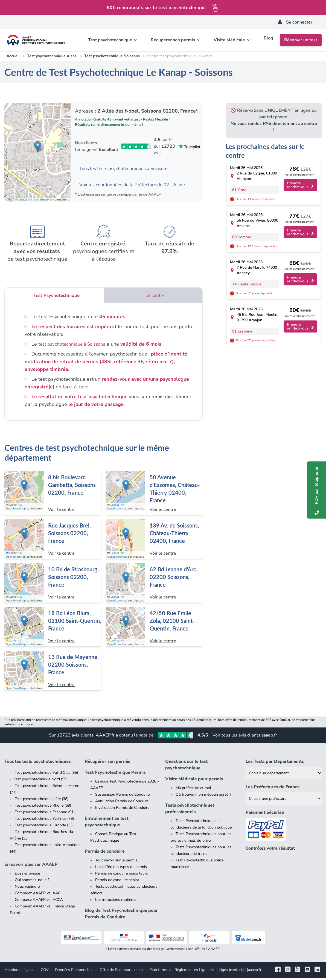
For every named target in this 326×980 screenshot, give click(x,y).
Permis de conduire (105, 853)
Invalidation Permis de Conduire (122, 809)
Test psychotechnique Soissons (112, 56)
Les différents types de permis (121, 868)
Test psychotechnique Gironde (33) (44, 827)
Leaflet (21, 201)
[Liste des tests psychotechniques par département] (284, 775)
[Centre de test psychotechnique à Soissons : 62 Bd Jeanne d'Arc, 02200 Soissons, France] (154, 584)
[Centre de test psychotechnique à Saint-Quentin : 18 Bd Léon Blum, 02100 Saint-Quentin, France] (53, 628)
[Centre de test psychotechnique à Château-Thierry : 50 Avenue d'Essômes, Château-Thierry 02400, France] (154, 495)
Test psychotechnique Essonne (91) (45, 814)
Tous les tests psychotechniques (38, 763)
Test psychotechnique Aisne (52, 56)
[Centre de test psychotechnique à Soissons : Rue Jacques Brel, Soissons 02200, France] (53, 541)
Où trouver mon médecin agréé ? (203, 796)
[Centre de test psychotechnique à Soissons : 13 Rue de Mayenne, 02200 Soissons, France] (53, 672)
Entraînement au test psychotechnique (107, 823)
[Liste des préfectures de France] (284, 800)
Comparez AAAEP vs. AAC (38, 895)
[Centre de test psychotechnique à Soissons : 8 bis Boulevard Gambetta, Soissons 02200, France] (53, 495)
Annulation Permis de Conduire (122, 803)
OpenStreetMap (43, 201)
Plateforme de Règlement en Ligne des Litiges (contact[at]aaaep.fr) (206, 971)
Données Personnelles (74, 971)
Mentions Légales (19, 971)
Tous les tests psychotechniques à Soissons (128, 169)
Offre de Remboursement (121, 971)
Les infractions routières (116, 901)
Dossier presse (27, 875)
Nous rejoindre (27, 888)
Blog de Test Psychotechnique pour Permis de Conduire (121, 915)
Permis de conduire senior (117, 882)
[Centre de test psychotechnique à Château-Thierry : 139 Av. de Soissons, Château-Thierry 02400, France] (154, 541)
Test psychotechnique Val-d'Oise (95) (46, 774)
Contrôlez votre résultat (270, 850)
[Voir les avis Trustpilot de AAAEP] (137, 146)
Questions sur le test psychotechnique (186, 766)
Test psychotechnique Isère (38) (42, 800)
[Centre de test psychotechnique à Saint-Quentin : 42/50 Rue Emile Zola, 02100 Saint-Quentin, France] (154, 628)
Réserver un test (301, 40)
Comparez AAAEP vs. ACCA (39, 901)
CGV (45, 971)
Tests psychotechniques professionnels (190, 810)
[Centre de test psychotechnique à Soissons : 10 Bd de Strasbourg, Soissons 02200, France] (53, 584)
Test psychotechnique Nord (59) (41, 781)
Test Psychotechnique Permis (115, 774)
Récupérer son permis (107, 763)
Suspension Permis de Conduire (122, 796)
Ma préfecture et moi (193, 790)
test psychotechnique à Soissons (74, 346)
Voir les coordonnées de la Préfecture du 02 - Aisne (137, 186)
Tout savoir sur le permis (116, 862)
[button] (38, 147)
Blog (268, 40)
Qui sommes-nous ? (32, 882)
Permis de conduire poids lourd (122, 875)
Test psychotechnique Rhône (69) (43, 807)
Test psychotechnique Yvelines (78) (44, 820)
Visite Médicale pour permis (194, 781)
